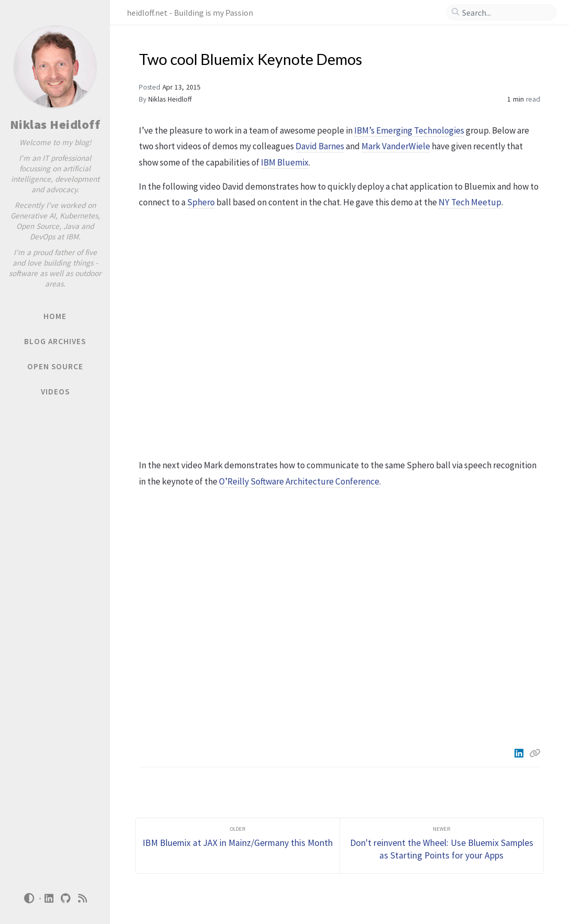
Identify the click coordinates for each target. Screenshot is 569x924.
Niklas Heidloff (55, 124)
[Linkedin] (520, 753)
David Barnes (320, 146)
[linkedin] (49, 899)
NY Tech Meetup (470, 202)
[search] (506, 13)
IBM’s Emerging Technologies (409, 130)
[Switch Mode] (29, 898)
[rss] (83, 899)
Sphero (201, 202)
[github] (66, 899)
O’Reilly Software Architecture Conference (299, 481)
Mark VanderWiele (396, 146)
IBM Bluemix (285, 162)
